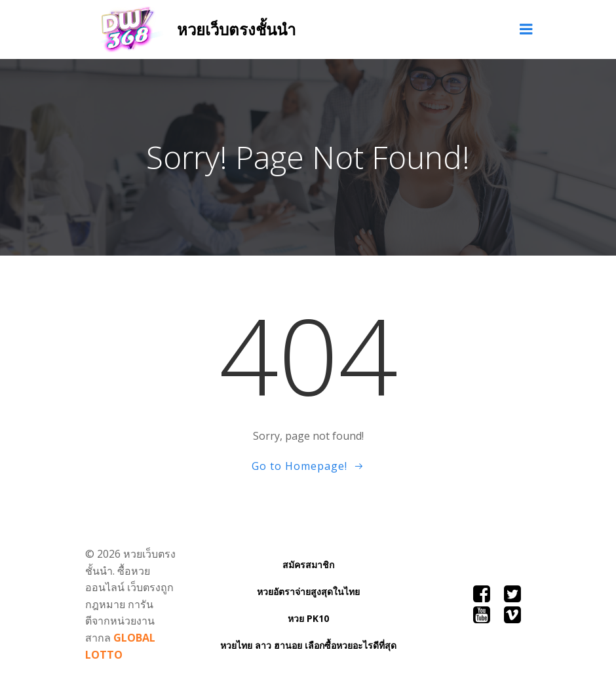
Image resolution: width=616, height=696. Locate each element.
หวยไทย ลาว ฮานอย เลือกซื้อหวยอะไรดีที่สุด (308, 645)
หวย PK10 (308, 618)
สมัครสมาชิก (308, 565)
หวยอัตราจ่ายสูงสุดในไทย (308, 591)
